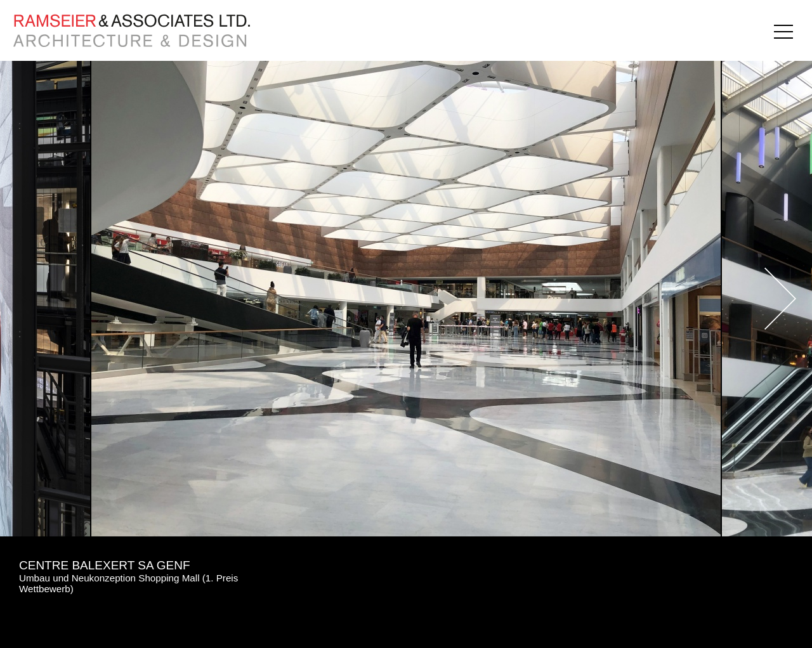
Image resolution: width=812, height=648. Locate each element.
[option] (406, 299)
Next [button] (749, 299)
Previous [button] (63, 299)
